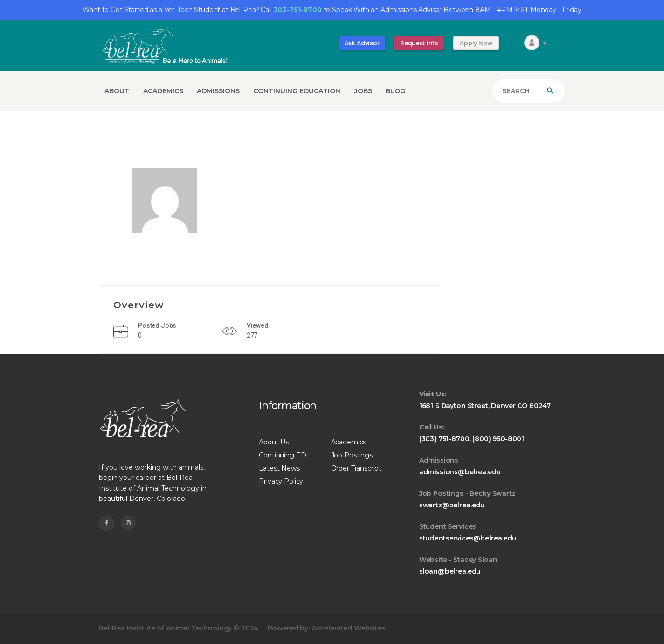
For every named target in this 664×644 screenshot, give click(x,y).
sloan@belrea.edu (450, 571)
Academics (349, 442)
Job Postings (352, 455)
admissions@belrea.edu (460, 472)
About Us (274, 442)
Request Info (419, 43)
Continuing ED (282, 455)
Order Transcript (356, 468)
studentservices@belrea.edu (468, 538)
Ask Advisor (362, 43)
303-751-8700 (298, 10)
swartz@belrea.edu (452, 505)
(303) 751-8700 (444, 439)
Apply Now (476, 43)
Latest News (279, 468)
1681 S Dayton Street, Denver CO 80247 (485, 406)
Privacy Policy (281, 481)
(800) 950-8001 (498, 439)
